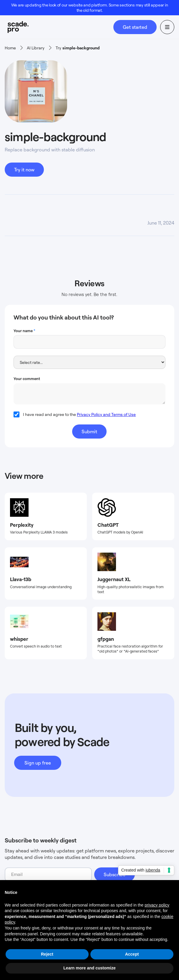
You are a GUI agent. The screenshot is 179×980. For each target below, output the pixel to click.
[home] (59, 27)
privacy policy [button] (157, 905)
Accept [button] (132, 954)
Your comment (27, 379)
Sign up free (38, 763)
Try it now (24, 170)
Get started (135, 27)
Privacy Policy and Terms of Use (106, 414)
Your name (24, 331)
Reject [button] (47, 954)
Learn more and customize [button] (89, 968)
